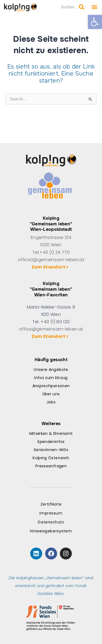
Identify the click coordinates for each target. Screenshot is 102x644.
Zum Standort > (51, 267)
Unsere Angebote (51, 370)
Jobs (51, 402)
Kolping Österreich (51, 458)
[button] (95, 22)
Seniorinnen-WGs (51, 450)
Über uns (51, 394)
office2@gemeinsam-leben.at (51, 260)
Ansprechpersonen (51, 386)
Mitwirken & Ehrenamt (51, 433)
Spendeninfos (51, 442)
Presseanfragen (51, 466)
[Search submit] (82, 7)
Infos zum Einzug (51, 378)
